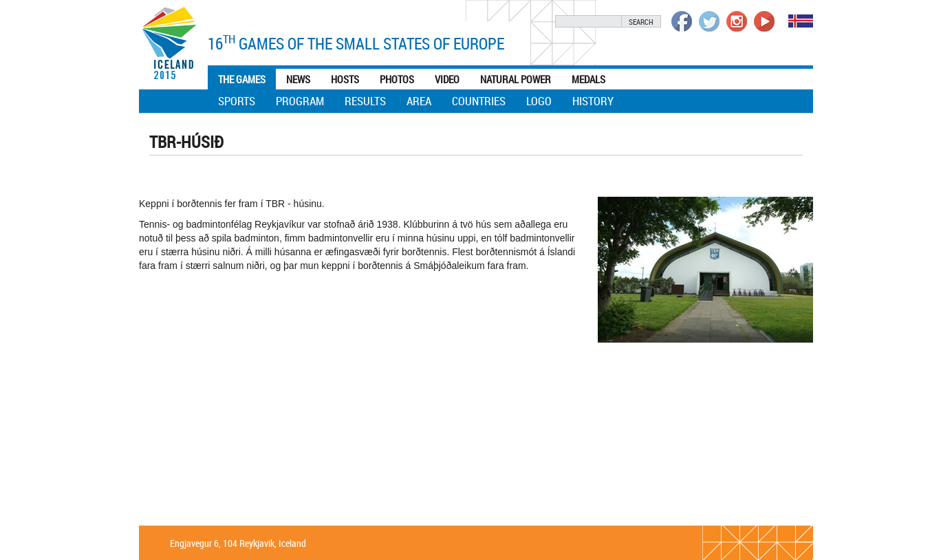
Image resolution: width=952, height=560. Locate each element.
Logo (539, 101)
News (298, 79)
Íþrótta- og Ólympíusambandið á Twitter (709, 21)
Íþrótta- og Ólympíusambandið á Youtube (764, 21)
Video (447, 79)
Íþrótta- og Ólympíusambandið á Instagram (737, 21)
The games (242, 79)
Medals (588, 79)
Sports (237, 101)
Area (419, 101)
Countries (479, 101)
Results (365, 101)
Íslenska (801, 21)
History (593, 101)
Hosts (345, 79)
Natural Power (516, 79)
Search (641, 22)
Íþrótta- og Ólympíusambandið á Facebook (682, 21)
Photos (397, 79)
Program (300, 101)
